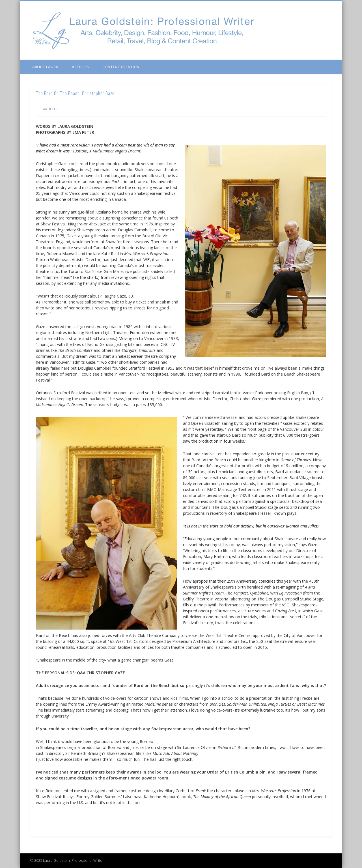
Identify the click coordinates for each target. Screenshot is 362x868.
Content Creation (121, 67)
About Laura (45, 67)
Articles (80, 67)
